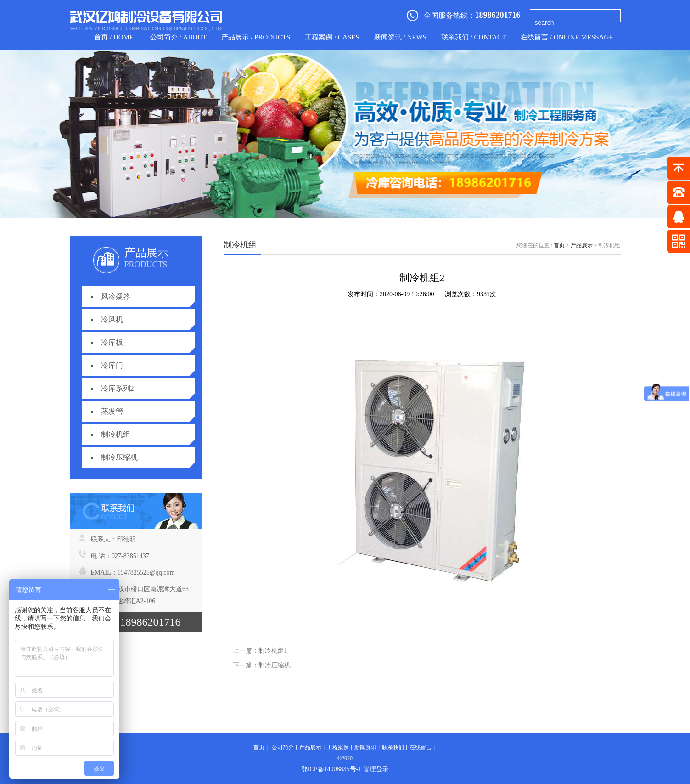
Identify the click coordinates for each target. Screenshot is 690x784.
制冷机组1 (273, 651)
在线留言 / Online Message (567, 37)
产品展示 (582, 245)
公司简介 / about (178, 37)
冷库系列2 (118, 388)
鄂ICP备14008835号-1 (331, 769)
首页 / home (114, 37)
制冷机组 (116, 434)
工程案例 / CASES (332, 37)
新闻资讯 (365, 747)
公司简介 (283, 747)
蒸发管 (112, 411)
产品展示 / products (256, 37)
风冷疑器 (116, 296)
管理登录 (376, 769)
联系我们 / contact (474, 37)
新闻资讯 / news (400, 37)
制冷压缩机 (119, 457)
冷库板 (112, 342)
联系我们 (393, 747)
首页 (559, 245)
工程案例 (338, 747)
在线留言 (421, 747)
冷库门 (112, 365)
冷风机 (112, 319)
